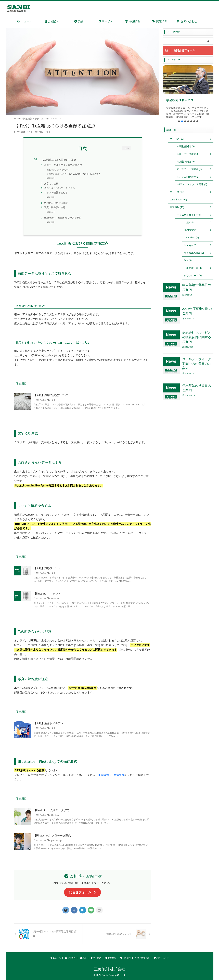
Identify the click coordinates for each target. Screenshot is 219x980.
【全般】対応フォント (47, 568)
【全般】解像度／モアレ (48, 723)
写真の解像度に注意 (55, 207)
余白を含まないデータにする (59, 188)
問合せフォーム (83, 892)
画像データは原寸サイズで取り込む (63, 165)
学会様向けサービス (180, 100)
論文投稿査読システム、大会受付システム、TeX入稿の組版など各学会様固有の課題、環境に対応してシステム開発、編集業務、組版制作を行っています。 (187, 112)
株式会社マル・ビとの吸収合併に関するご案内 (197, 337)
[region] (188, 95)
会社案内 (52, 21)
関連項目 (51, 178)
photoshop (56, 840)
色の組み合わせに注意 (56, 203)
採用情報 (133, 21)
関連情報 (160, 21)
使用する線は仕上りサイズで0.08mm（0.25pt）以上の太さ (74, 174)
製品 (79, 21)
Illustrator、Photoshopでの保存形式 (63, 218)
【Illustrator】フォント (47, 594)
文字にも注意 (51, 184)
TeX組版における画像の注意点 (59, 160)
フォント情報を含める (56, 193)
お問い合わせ (187, 21)
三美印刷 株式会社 (109, 969)
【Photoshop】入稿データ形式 (52, 836)
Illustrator (104, 775)
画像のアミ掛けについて (58, 170)
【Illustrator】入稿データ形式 (51, 810)
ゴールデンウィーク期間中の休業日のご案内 (197, 364)
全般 (54, 400)
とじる (126, 148)
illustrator (56, 598)
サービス (106, 21)
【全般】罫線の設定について (51, 395)
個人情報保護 (142, 958)
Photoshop (118, 775)
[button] (179, 121)
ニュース (25, 21)
